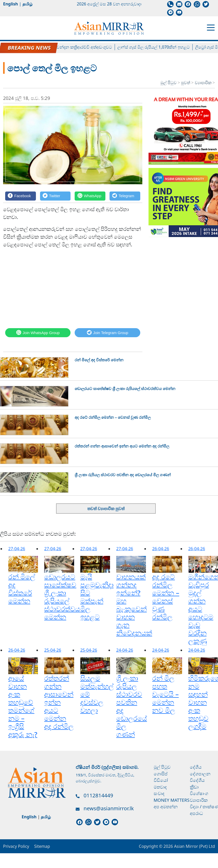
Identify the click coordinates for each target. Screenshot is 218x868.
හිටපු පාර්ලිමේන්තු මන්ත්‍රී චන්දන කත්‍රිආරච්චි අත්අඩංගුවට (68, 47)
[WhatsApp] (90, 196)
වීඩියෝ (161, 780)
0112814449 (98, 795)
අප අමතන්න (166, 807)
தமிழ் (28, 4)
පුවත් (186, 83)
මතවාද (160, 787)
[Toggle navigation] (211, 27)
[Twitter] (55, 196)
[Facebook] (21, 196)
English (10, 4)
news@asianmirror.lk (109, 808)
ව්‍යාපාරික (204, 83)
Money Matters (172, 800)
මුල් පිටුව (169, 83)
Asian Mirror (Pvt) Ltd (194, 846)
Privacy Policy (16, 846)
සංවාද (159, 793)
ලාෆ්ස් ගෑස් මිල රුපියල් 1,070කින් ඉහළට (160, 47)
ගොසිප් (161, 774)
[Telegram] (125, 196)
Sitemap (42, 846)
